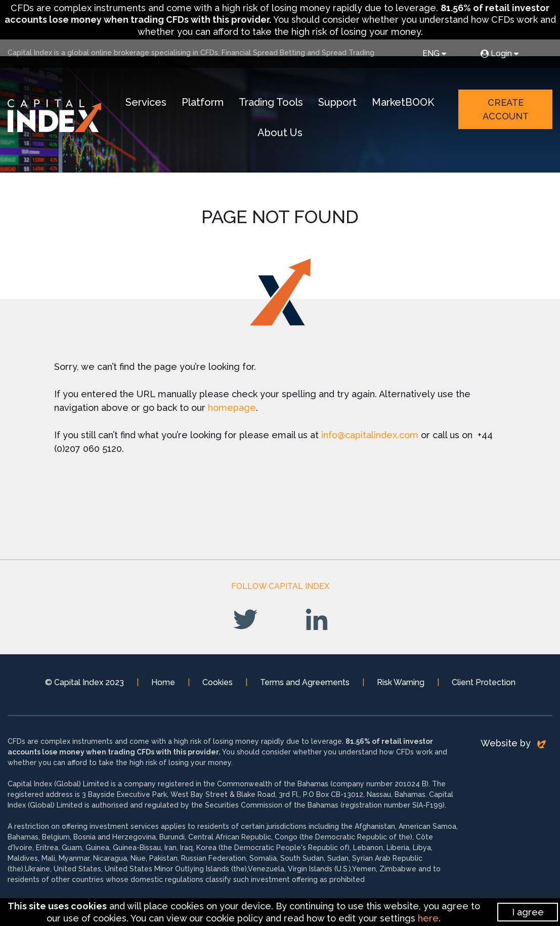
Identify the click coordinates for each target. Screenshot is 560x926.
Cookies (218, 687)
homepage (232, 412)
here (428, 918)
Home (163, 687)
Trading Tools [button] (275, 104)
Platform (207, 104)
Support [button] (342, 104)
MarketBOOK (407, 104)
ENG (434, 53)
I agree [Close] (528, 912)
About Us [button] (285, 134)
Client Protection (484, 687)
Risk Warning (401, 687)
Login (500, 53)
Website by (513, 748)
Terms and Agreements (305, 687)
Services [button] (150, 104)
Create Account (506, 111)
